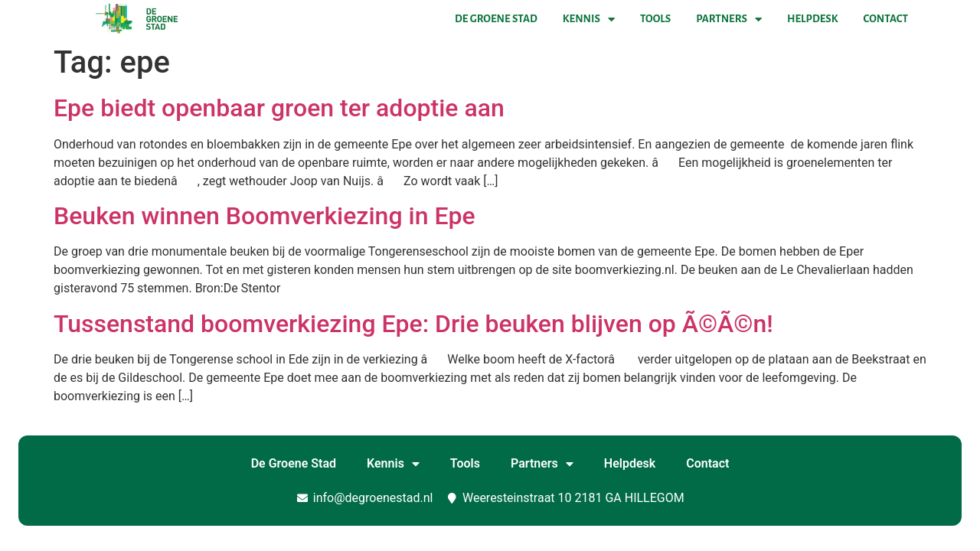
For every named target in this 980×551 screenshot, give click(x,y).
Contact (886, 19)
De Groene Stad (496, 19)
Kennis (589, 19)
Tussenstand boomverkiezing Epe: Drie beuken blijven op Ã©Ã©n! (413, 324)
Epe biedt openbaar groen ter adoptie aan (279, 108)
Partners (729, 19)
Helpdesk (812, 19)
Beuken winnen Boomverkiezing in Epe (265, 216)
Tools (655, 19)
